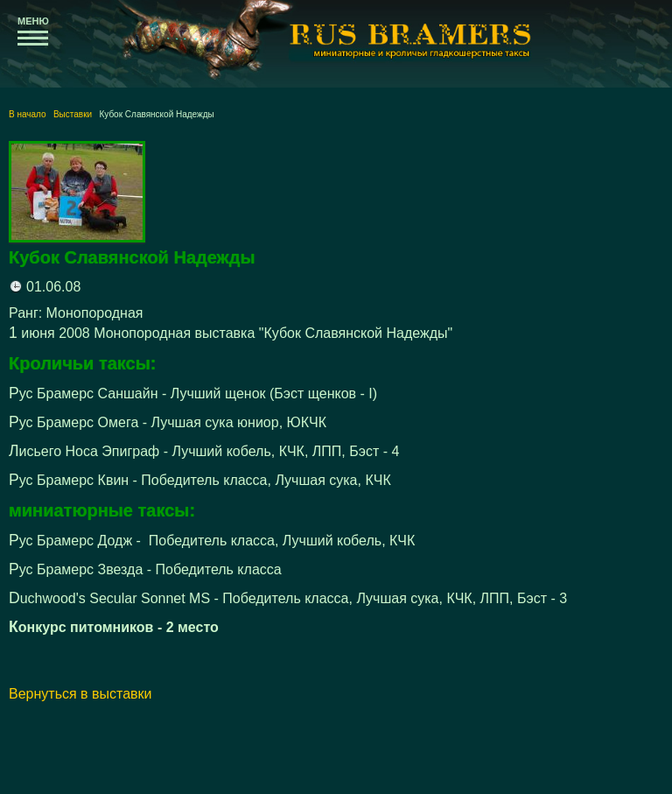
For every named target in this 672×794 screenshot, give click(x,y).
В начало (28, 114)
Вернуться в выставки (80, 694)
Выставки (73, 114)
